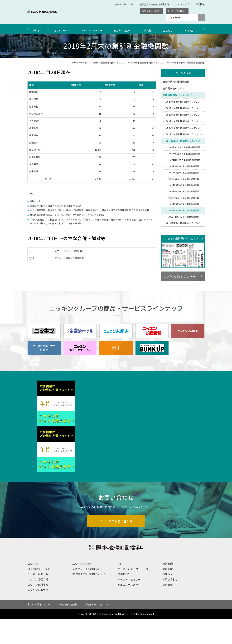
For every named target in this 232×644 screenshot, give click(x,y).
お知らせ (38, 29)
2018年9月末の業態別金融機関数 (184, 166)
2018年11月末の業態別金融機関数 (184, 154)
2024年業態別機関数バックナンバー (184, 102)
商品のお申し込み (128, 610)
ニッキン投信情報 (38, 604)
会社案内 (169, 29)
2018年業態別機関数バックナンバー (150, 62)
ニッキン (33, 589)
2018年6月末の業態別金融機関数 (184, 185)
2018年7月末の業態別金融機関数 (184, 179)
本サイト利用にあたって (40, 630)
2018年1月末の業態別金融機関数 (184, 217)
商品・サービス (62, 29)
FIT (119, 589)
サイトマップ (182, 4)
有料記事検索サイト (174, 88)
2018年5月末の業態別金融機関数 (184, 192)
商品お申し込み (124, 29)
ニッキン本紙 (178, 11)
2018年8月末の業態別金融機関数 (184, 173)
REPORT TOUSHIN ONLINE (89, 599)
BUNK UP (123, 599)
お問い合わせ (192, 29)
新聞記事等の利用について (98, 630)
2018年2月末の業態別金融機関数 (184, 211)
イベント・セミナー (93, 29)
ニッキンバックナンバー (179, 277)
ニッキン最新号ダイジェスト (182, 239)
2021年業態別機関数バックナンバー (184, 121)
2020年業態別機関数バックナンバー (184, 128)
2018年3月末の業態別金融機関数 (184, 204)
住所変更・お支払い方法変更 (154, 4)
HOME (75, 62)
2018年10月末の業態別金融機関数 (184, 160)
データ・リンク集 (124, 4)
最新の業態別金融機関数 (176, 82)
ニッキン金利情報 (38, 610)
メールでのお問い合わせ (116, 546)
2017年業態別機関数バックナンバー (184, 223)
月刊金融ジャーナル (39, 594)
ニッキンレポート (38, 599)
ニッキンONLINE (152, 11)
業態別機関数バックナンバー (115, 62)
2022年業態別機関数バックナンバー (184, 115)
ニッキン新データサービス (133, 594)
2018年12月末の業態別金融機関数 (184, 148)
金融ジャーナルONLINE (86, 594)
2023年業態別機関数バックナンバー (184, 108)
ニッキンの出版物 (38, 615)
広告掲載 (148, 29)
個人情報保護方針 (68, 630)
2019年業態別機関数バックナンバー (184, 134)
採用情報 (200, 4)
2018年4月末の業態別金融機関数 (184, 198)
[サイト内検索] (182, 18)
